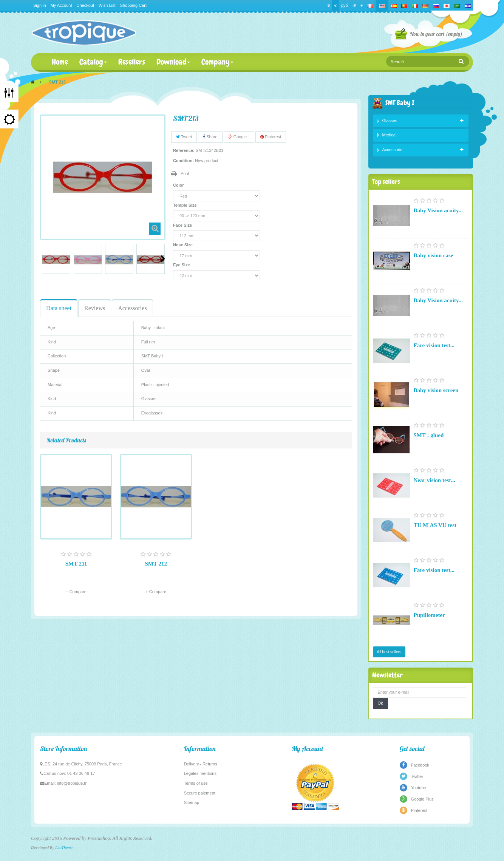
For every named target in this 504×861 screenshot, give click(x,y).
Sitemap (192, 802)
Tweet (184, 137)
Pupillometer (429, 615)
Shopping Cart (133, 5)
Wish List (107, 5)
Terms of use (196, 783)
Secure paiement (200, 793)
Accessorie (393, 150)
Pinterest (271, 137)
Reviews (95, 308)
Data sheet (59, 308)
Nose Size (183, 245)
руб (345, 5)
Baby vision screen (436, 390)
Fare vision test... (434, 345)
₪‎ (354, 5)
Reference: (184, 150)
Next (163, 259)
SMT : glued (429, 435)
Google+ (239, 137)
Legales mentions (200, 773)
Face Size (183, 225)
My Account (61, 5)
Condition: (183, 161)
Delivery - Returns (201, 764)
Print (185, 173)
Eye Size (182, 265)
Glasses (390, 121)
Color (179, 185)
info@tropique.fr (72, 783)
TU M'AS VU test (435, 525)
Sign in (40, 5)
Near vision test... (434, 480)
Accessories (132, 308)
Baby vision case (434, 255)
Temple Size (186, 205)
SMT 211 (76, 564)
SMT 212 (156, 564)
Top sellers (386, 182)
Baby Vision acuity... (438, 210)
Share (210, 137)
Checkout (85, 5)
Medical (390, 135)
